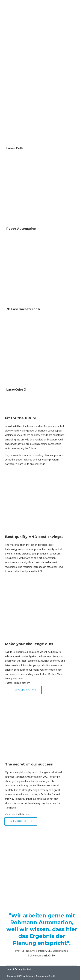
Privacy (19, 969)
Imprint (11, 969)
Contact (27, 969)
